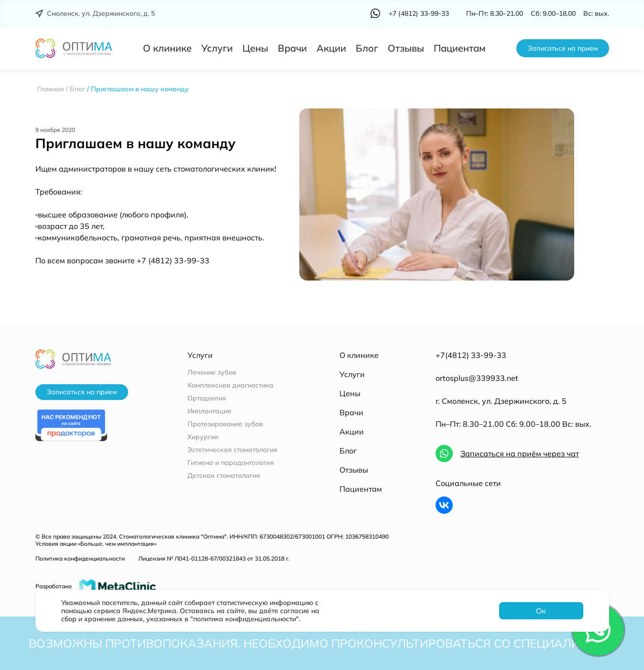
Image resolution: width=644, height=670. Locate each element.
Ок (541, 611)
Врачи (292, 48)
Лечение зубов (212, 373)
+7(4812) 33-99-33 (471, 355)
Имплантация (209, 411)
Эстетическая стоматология (232, 450)
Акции (331, 48)
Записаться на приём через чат (520, 454)
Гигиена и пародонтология (231, 463)
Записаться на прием (563, 48)
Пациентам (460, 48)
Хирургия (203, 437)
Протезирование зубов (225, 424)
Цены (255, 48)
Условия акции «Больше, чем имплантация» (96, 544)
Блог (367, 48)
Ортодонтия (207, 398)
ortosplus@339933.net (477, 378)
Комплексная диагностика (230, 385)
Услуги (217, 48)
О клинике (167, 48)
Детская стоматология (224, 476)
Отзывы (406, 48)
